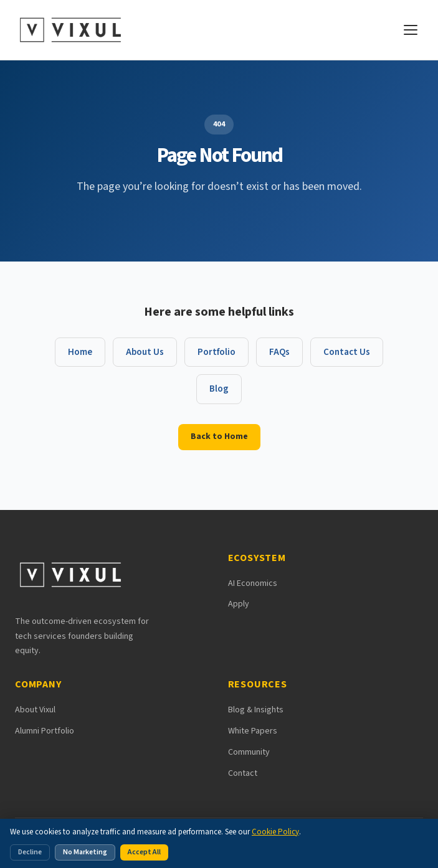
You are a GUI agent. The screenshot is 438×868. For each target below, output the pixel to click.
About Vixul (35, 710)
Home (80, 352)
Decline (30, 852)
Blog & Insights (256, 710)
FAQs (279, 352)
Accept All (144, 852)
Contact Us (347, 352)
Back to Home (219, 436)
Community (249, 752)
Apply (239, 604)
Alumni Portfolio (45, 731)
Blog (219, 389)
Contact (243, 773)
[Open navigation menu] (411, 30)
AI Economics (253, 583)
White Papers (253, 731)
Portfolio (217, 352)
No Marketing (85, 852)
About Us (145, 352)
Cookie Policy (275, 832)
